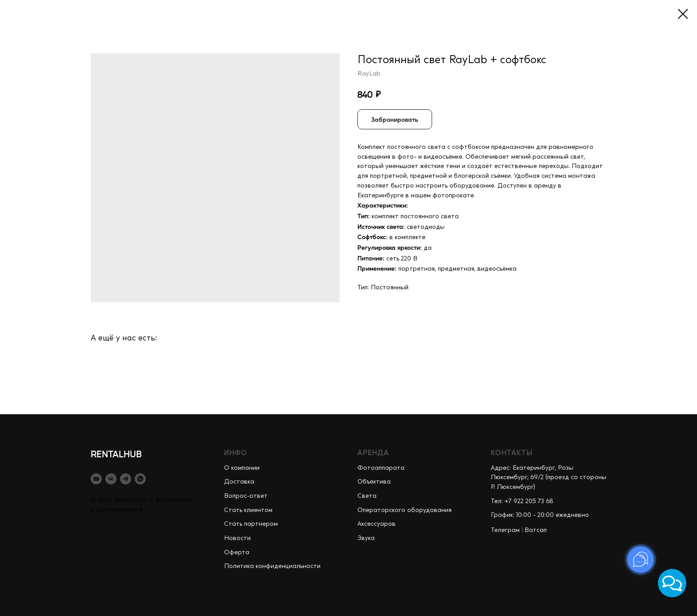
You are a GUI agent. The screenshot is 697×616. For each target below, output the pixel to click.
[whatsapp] (140, 479)
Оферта (237, 552)
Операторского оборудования (405, 510)
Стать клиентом (248, 510)
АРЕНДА (373, 452)
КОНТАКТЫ (512, 452)
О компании (242, 468)
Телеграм (505, 530)
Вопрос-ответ (246, 496)
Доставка (239, 482)
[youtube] (96, 479)
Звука (366, 538)
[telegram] (126, 479)
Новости (237, 538)
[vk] (111, 479)
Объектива (374, 482)
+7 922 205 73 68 (529, 501)
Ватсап (536, 530)
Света (367, 496)
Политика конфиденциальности (272, 566)
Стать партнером (251, 524)
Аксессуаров (377, 524)
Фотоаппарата (381, 468)
